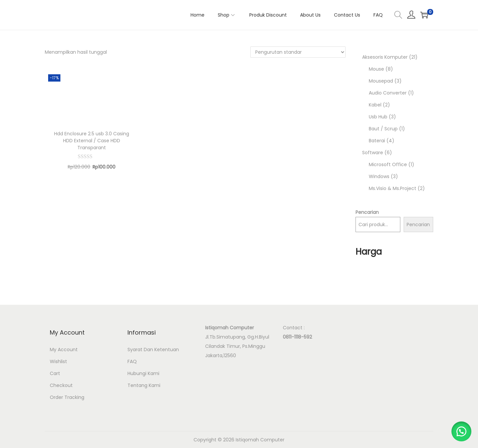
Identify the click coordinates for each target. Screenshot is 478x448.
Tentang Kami (144, 385)
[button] (461, 431)
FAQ (132, 361)
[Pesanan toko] (298, 52)
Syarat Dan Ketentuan (153, 350)
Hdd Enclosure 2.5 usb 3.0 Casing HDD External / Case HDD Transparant (92, 141)
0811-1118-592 (297, 337)
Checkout (61, 385)
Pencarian (367, 212)
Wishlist (58, 361)
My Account (64, 350)
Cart (55, 373)
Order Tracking (67, 397)
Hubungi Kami (143, 373)
